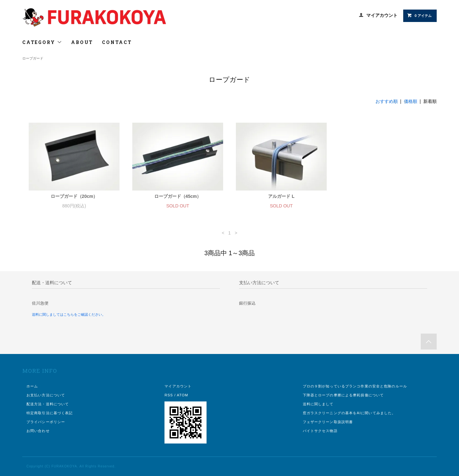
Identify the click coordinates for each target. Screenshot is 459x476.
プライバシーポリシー (46, 422)
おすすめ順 (387, 101)
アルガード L (281, 196)
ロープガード (33, 58)
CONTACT (117, 42)
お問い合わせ (38, 431)
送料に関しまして (318, 404)
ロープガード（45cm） (178, 196)
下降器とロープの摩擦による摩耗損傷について (343, 395)
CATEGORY (42, 42)
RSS (169, 395)
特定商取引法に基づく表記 (50, 413)
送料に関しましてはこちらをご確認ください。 (69, 314)
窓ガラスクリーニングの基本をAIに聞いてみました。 (349, 413)
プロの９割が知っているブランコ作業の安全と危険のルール (355, 386)
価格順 (411, 101)
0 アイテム (419, 15)
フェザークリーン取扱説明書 (328, 422)
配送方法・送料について (48, 404)
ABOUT (82, 42)
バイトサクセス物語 (320, 431)
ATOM (183, 395)
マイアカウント (382, 15)
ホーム (32, 386)
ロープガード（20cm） (74, 196)
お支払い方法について (46, 395)
